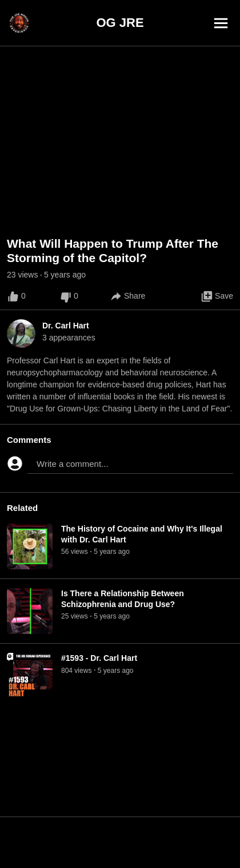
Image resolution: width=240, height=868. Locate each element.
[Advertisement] (120, 842)
